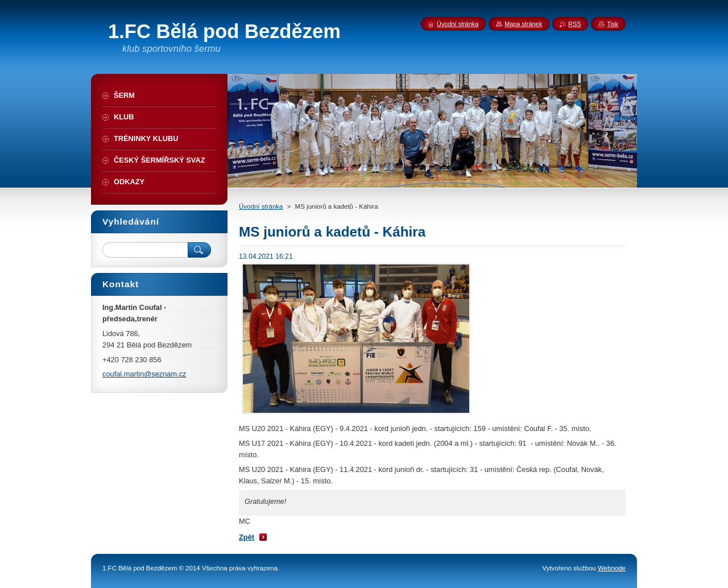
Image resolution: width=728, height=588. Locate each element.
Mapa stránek (523, 24)
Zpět (247, 537)
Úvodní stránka (261, 206)
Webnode (612, 568)
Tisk (613, 24)
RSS (574, 24)
